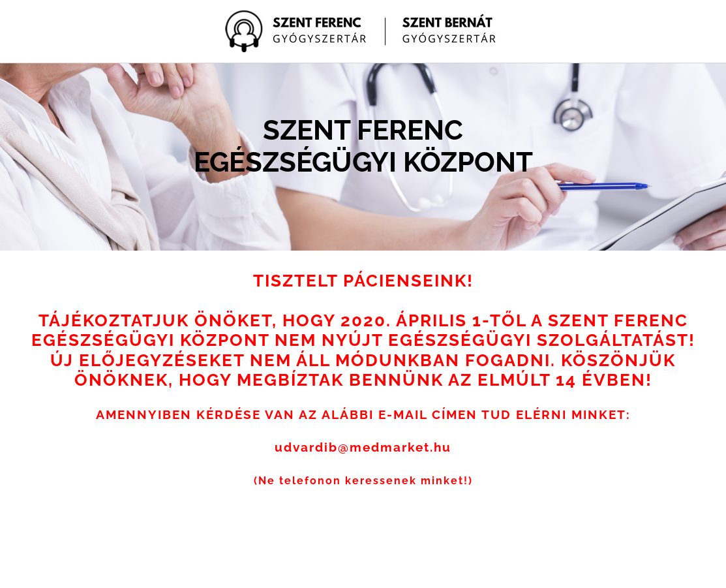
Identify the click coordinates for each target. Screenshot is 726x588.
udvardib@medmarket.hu (363, 447)
